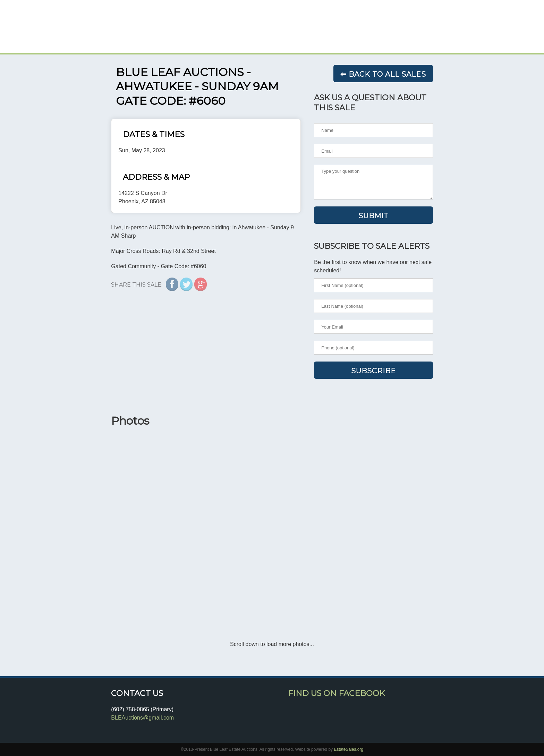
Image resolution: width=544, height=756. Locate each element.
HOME (325, 35)
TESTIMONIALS (409, 35)
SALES (358, 35)
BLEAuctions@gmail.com (142, 718)
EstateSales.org (348, 749)
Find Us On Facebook (336, 693)
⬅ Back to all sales (383, 74)
